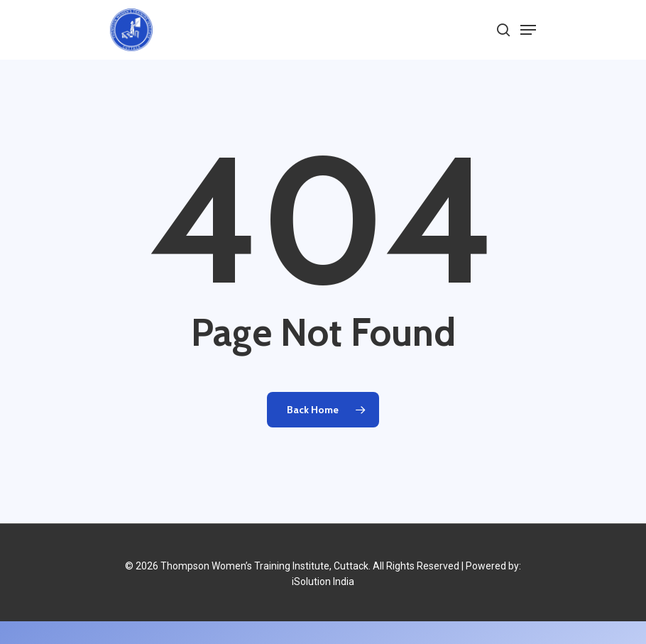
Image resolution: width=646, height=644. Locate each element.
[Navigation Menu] (528, 30)
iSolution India (323, 582)
